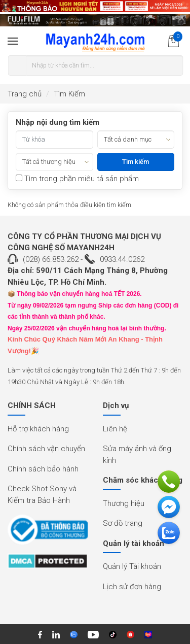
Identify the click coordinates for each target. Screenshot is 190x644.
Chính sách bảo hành (43, 469)
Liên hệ (115, 429)
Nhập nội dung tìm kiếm (58, 122)
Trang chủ (25, 94)
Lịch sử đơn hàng (132, 587)
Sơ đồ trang (123, 523)
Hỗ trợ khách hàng (38, 429)
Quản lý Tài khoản (132, 566)
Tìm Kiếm (69, 94)
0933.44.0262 (122, 259)
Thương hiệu (124, 503)
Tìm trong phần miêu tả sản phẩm (77, 179)
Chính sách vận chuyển (46, 449)
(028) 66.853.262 (51, 259)
